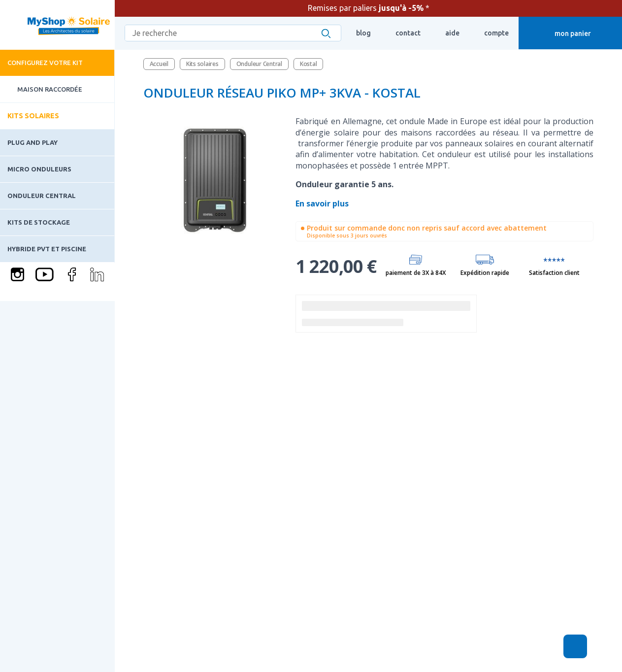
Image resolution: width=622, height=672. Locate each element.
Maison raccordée (41, 89)
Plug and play (33, 142)
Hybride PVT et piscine (47, 249)
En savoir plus (323, 203)
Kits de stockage (39, 222)
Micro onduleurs (39, 169)
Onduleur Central (42, 196)
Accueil (159, 64)
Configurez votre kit (45, 63)
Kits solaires (33, 116)
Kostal (309, 64)
